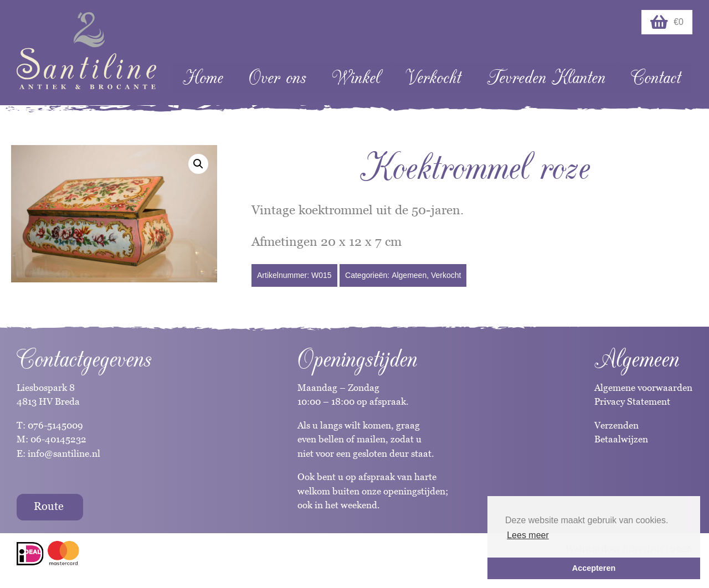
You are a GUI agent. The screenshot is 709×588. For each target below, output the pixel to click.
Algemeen (409, 275)
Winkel (356, 78)
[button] (198, 164)
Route (49, 506)
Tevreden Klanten (546, 78)
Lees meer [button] (528, 535)
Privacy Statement (632, 401)
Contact (656, 78)
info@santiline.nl (64, 453)
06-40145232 (58, 439)
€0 (667, 22)
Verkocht (433, 78)
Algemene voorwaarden (643, 388)
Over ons (277, 78)
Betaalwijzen (621, 439)
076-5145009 (54, 425)
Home (203, 78)
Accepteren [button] (594, 568)
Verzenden (616, 425)
